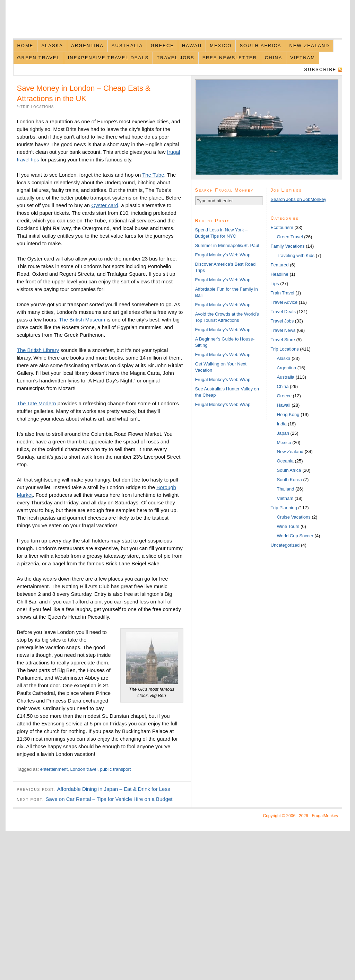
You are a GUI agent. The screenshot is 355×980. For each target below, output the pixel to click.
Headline (280, 274)
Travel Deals (283, 312)
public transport (115, 769)
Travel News (283, 330)
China (274, 58)
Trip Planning (284, 508)
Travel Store (283, 340)
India (282, 424)
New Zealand (309, 46)
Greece (162, 46)
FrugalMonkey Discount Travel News (178, 23)
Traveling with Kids (296, 255)
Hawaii (192, 46)
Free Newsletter (230, 58)
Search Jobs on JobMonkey (298, 199)
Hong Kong (288, 414)
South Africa (260, 46)
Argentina (87, 46)
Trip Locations (37, 107)
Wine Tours (288, 526)
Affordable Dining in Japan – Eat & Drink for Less (114, 789)
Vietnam (303, 58)
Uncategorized (285, 545)
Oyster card (105, 205)
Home (25, 46)
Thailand (286, 489)
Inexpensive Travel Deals (108, 58)
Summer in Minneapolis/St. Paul (227, 245)
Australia (127, 46)
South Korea (289, 480)
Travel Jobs (176, 58)
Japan (283, 433)
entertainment (54, 769)
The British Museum (82, 320)
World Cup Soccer (295, 536)
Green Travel (38, 58)
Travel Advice (284, 302)
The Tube (153, 175)
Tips (275, 284)
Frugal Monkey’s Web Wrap (223, 255)
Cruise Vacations (294, 517)
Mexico (221, 46)
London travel (84, 769)
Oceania (285, 461)
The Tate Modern (37, 403)
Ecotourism (282, 227)
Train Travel (283, 293)
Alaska (52, 46)
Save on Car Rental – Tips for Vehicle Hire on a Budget (109, 799)
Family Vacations (288, 246)
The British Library (38, 350)
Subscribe (320, 69)
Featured (280, 265)
